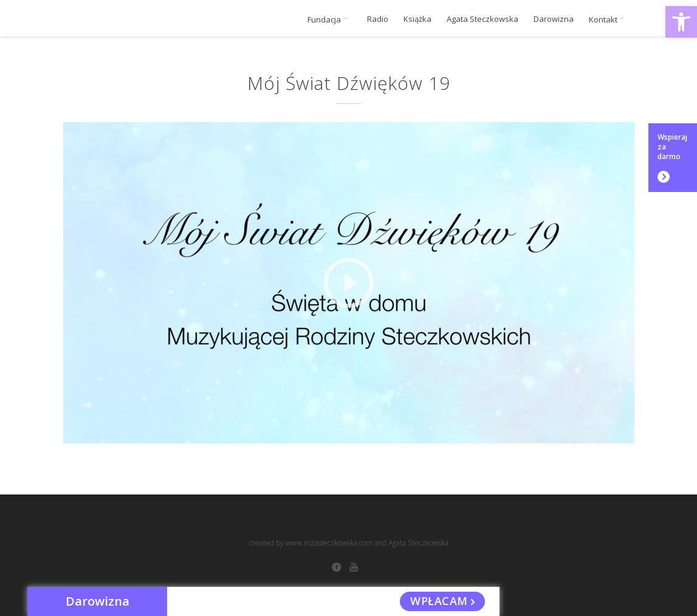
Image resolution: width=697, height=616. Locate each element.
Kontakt (609, 19)
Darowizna (554, 19)
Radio (378, 19)
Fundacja (330, 19)
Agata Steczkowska (482, 19)
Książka (417, 19)
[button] (681, 22)
